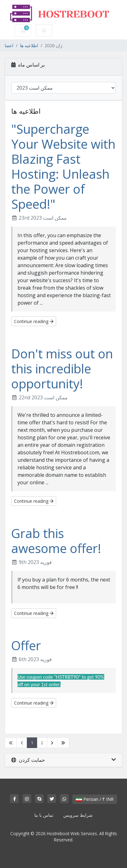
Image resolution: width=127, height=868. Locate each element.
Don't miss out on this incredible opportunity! (62, 369)
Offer (26, 645)
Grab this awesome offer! (56, 541)
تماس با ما (44, 815)
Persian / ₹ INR (95, 799)
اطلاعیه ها (29, 45)
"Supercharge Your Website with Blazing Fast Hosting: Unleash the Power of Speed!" (63, 166)
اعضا (9, 45)
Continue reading (34, 321)
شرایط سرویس (78, 815)
